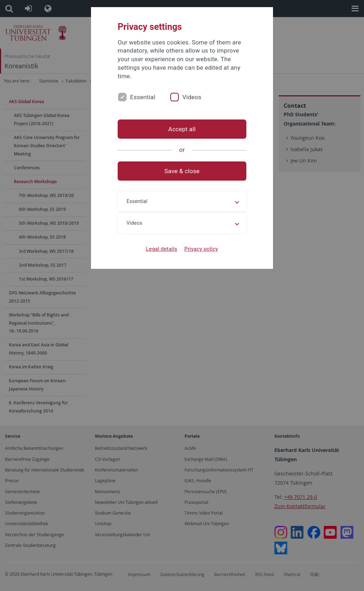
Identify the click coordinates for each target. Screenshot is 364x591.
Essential (143, 97)
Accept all (182, 129)
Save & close (182, 171)
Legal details (162, 249)
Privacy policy (201, 249)
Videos (192, 97)
